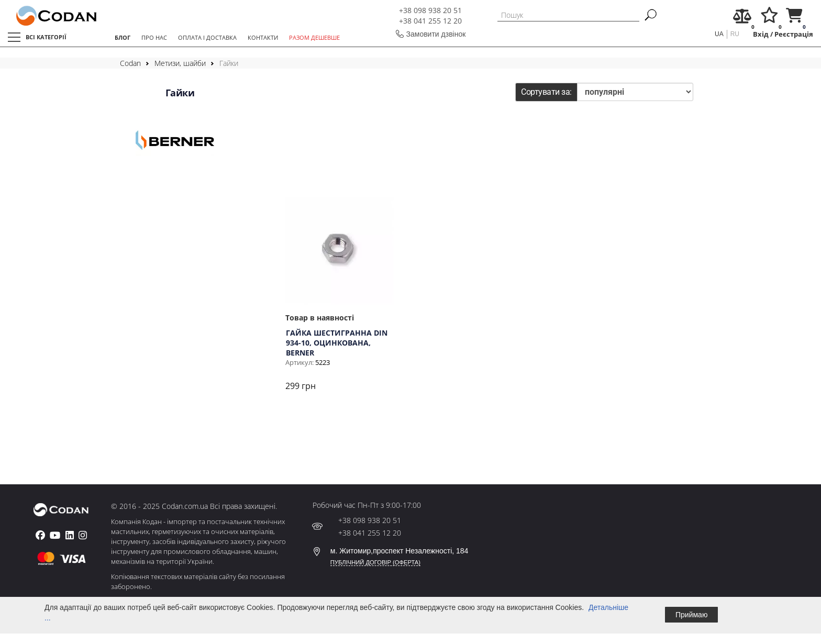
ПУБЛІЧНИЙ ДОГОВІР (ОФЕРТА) (375, 562)
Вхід (761, 34)
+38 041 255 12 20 (430, 21)
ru (735, 34)
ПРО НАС (154, 37)
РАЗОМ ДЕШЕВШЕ (314, 37)
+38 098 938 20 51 (430, 10)
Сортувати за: (546, 92)
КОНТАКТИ (263, 37)
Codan (130, 63)
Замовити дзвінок (436, 34)
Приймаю (691, 615)
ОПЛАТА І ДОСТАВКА (207, 37)
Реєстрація (794, 34)
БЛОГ (123, 37)
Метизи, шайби (180, 63)
